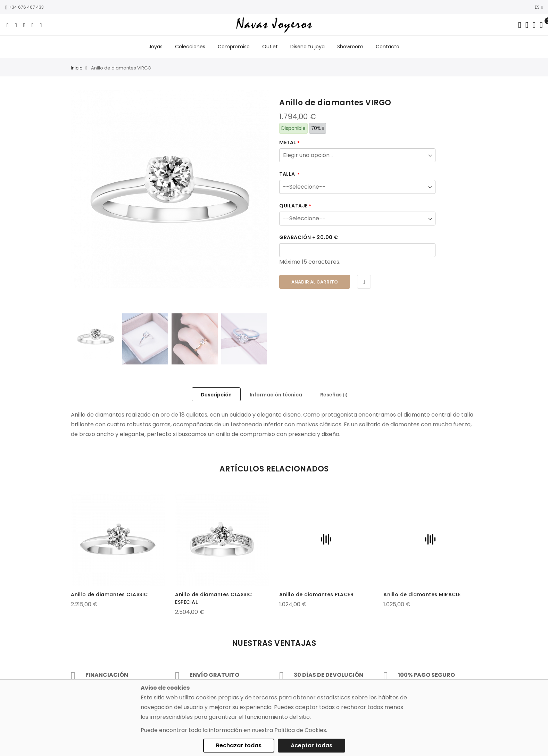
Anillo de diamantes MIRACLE (422, 594)
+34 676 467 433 (24, 7)
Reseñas (334, 395)
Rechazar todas (239, 745)
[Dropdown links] (527, 25)
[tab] (216, 394)
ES (539, 7)
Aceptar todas (312, 745)
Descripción (216, 395)
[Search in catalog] (520, 25)
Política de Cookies (300, 730)
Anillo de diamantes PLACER (316, 594)
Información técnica (276, 395)
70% (318, 128)
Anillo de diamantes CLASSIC (109, 594)
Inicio (77, 68)
